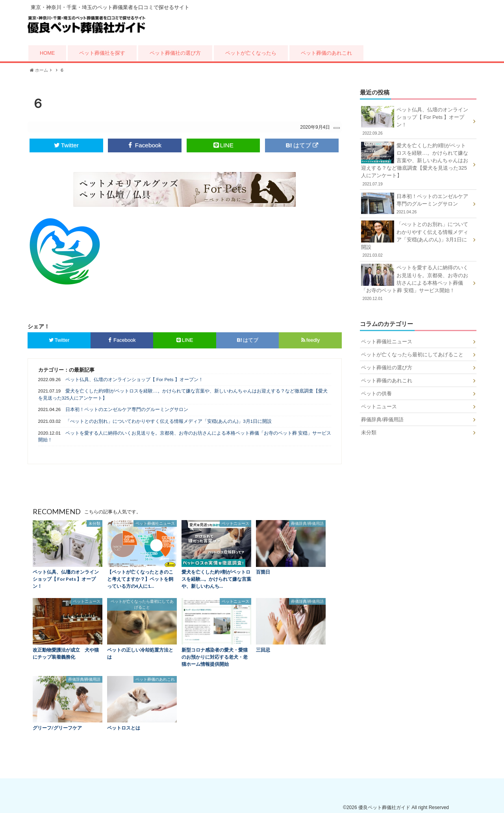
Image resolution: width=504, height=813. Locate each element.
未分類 (369, 432)
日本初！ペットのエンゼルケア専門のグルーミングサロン (127, 409)
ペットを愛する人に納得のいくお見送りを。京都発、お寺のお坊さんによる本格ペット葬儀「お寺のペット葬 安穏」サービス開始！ (185, 436)
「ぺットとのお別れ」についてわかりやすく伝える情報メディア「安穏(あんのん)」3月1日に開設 (169, 420)
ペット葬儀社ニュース (387, 342)
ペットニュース (379, 406)
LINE (223, 145)
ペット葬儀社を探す (102, 53)
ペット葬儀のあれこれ (326, 53)
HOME (47, 53)
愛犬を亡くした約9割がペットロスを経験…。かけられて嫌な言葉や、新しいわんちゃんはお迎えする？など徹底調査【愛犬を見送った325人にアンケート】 (183, 394)
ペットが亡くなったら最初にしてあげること (412, 355)
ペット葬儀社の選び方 (175, 53)
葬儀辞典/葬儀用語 (382, 419)
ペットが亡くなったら (251, 53)
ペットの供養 (376, 394)
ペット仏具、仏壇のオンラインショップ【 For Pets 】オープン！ (134, 379)
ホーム (39, 70)
